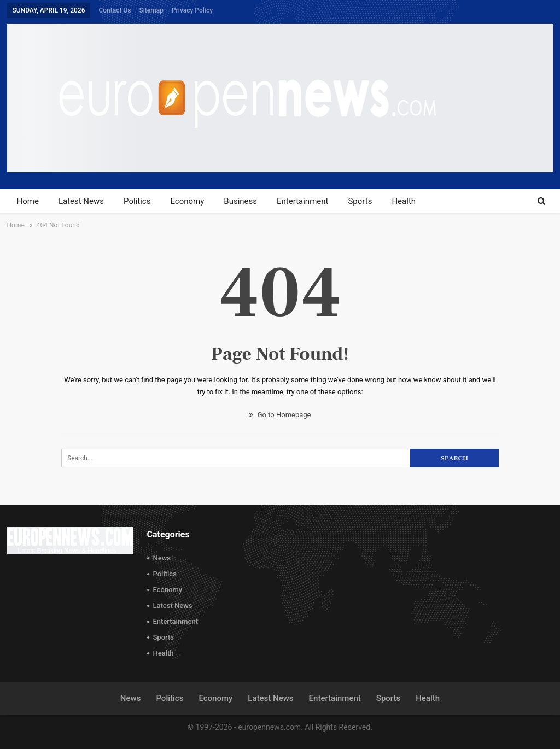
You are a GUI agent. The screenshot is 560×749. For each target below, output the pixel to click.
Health (404, 201)
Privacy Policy (192, 10)
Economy (187, 201)
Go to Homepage (280, 415)
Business (240, 201)
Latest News (81, 201)
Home (28, 201)
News (162, 558)
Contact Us (115, 10)
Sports (360, 201)
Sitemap (151, 10)
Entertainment (302, 201)
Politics (137, 201)
